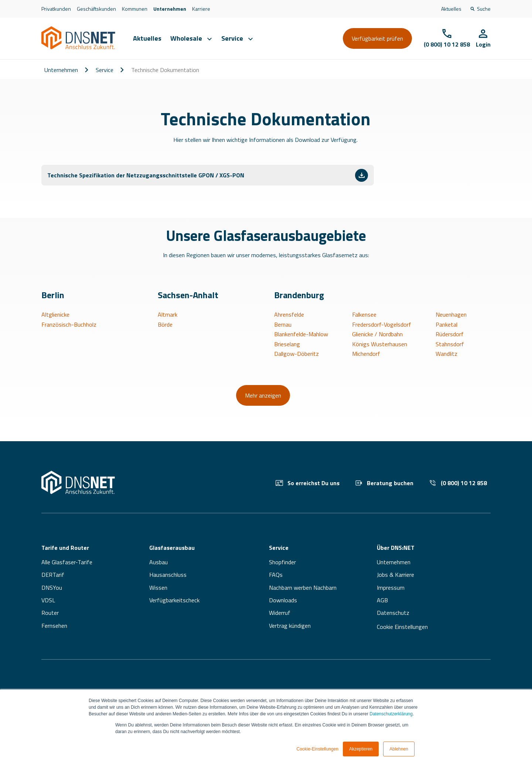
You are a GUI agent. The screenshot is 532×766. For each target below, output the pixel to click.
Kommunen (135, 9)
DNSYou (52, 588)
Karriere (201, 9)
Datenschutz (393, 613)
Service (105, 70)
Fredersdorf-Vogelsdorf (382, 324)
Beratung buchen (384, 483)
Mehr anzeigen (263, 395)
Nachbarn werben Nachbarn (303, 588)
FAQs (276, 575)
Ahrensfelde (289, 314)
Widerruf (280, 613)
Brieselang (287, 344)
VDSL (48, 600)
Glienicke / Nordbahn (377, 334)
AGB (382, 600)
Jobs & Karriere (395, 575)
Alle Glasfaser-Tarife (67, 562)
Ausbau (158, 562)
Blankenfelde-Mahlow (301, 334)
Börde (165, 324)
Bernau (283, 324)
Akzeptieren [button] (361, 749)
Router (50, 613)
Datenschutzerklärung (391, 714)
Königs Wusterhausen (380, 344)
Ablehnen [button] (399, 749)
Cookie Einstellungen (402, 627)
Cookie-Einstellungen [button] (318, 749)
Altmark (168, 314)
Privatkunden (56, 9)
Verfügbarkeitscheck (174, 600)
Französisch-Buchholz (69, 324)
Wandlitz (446, 354)
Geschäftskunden (96, 9)
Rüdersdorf (450, 334)
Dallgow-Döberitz (296, 354)
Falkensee (364, 314)
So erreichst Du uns (308, 483)
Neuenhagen (451, 314)
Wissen (158, 588)
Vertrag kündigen (290, 626)
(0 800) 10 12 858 (458, 483)
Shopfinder (282, 562)
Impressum (391, 588)
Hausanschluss (168, 575)
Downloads (283, 600)
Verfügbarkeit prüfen (377, 38)
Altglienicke (55, 314)
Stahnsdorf (450, 344)
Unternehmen (170, 9)
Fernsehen (54, 626)
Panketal (446, 324)
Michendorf (366, 354)
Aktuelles (451, 9)
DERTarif (53, 575)
